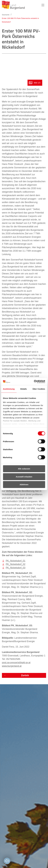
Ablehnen (24, 484)
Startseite (6, 15)
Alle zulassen (24, 469)
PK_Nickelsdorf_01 (16, 561)
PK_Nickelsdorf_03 (16, 568)
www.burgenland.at (12, 666)
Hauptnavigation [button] (43, 5)
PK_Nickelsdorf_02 (16, 564)
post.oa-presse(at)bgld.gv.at (16, 663)
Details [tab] (24, 389)
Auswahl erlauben (24, 477)
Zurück (25, 675)
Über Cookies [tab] (39, 389)
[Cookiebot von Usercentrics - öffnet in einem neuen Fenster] (34, 382)
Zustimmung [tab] (9, 389)
